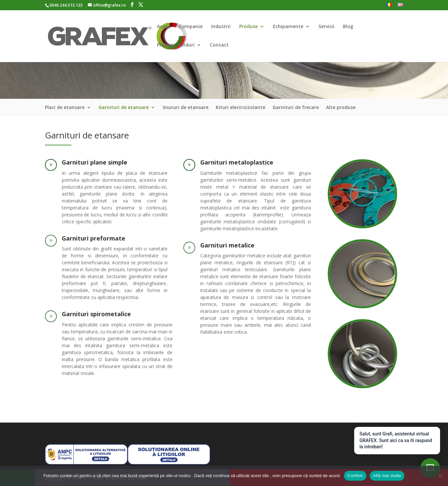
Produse (248, 27)
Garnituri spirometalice (96, 314)
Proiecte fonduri (176, 45)
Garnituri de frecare (296, 108)
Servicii (326, 27)
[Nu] (440, 476)
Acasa (164, 27)
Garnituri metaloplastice (237, 162)
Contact (219, 45)
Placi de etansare (65, 108)
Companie (191, 27)
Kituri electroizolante (241, 108)
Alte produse (341, 108)
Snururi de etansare (186, 108)
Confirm (355, 476)
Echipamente (288, 27)
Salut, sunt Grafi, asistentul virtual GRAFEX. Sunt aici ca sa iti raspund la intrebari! (396, 440)
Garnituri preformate (93, 238)
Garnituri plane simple (94, 162)
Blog (348, 27)
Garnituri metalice (227, 245)
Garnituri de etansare (124, 108)
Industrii (221, 27)
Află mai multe (387, 476)
